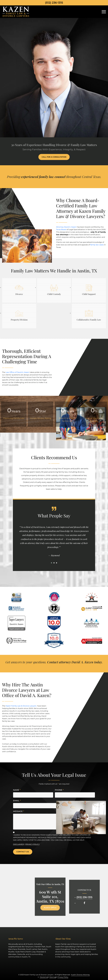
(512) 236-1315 (54, 3)
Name (17, 790)
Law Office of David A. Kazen (18, 372)
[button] (51, 563)
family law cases (97, 245)
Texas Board (61, 230)
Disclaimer (19, 844)
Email (17, 801)
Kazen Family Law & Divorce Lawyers (21, 706)
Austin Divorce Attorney (80, 975)
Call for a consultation (54, 157)
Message (19, 811)
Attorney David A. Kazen (66, 227)
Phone (59, 790)
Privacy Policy (32, 844)
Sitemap (53, 977)
